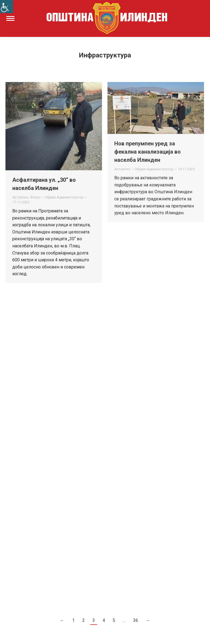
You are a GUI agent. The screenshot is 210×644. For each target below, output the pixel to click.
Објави (64, 197)
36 (136, 620)
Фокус (35, 197)
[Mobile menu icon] (10, 18)
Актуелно (20, 197)
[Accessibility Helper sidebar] (7, 7)
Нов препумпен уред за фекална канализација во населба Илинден (148, 152)
